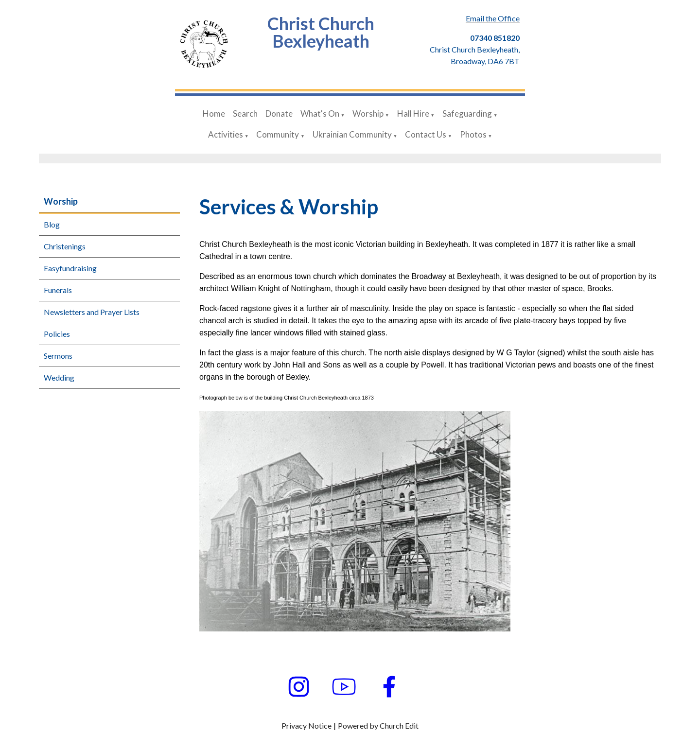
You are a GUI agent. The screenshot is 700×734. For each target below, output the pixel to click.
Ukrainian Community (352, 134)
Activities (226, 134)
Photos (473, 134)
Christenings (65, 246)
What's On (320, 114)
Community (278, 134)
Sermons (58, 356)
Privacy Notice (306, 725)
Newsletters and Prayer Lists (92, 312)
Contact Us (426, 134)
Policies (57, 334)
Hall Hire (413, 114)
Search (245, 114)
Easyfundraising (70, 268)
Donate (279, 114)
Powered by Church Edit (378, 725)
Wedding (59, 377)
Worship (368, 114)
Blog (52, 224)
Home (214, 114)
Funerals (58, 290)
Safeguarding (467, 114)
